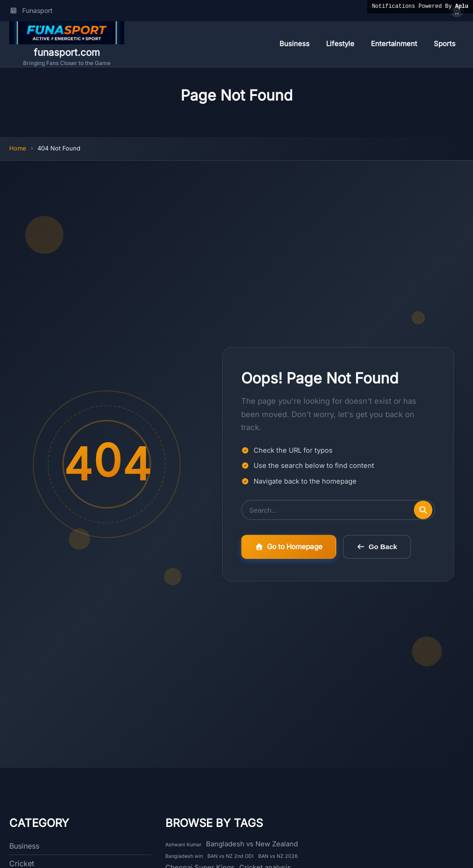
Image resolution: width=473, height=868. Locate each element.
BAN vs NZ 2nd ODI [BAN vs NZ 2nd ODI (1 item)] (230, 856)
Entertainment (394, 44)
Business (294, 44)
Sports (445, 44)
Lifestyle (340, 44)
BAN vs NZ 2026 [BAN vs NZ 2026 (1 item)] (278, 856)
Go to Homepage (289, 547)
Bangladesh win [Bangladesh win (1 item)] (184, 856)
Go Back (377, 548)
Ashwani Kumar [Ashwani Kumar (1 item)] (183, 845)
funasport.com (67, 52)
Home (18, 148)
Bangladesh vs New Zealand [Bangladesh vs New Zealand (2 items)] (252, 844)
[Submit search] (423, 510)
